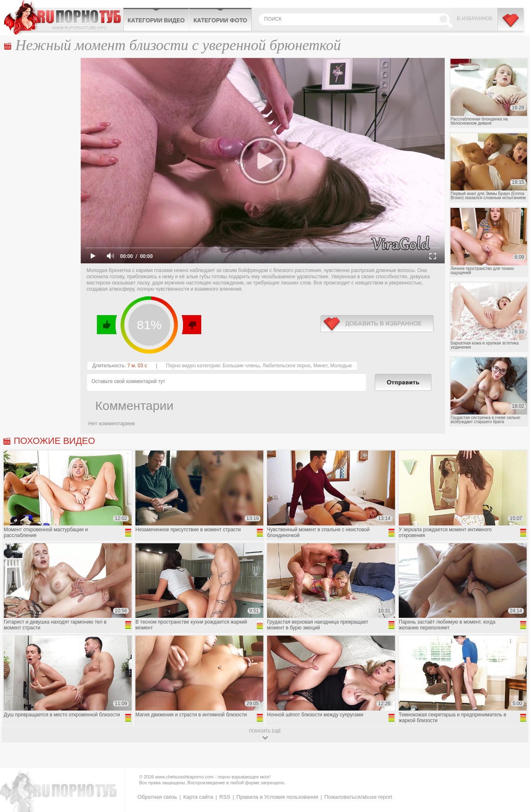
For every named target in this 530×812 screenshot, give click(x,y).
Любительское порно (286, 366)
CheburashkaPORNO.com (64, 17)
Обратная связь (157, 797)
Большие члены (241, 366)
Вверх (514, 763)
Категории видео (156, 20)
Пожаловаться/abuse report (358, 797)
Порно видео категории (193, 366)
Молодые (341, 366)
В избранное (475, 19)
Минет (320, 366)
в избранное (377, 324)
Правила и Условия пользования (277, 797)
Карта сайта (198, 797)
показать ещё (265, 731)
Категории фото (220, 20)
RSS (225, 797)
